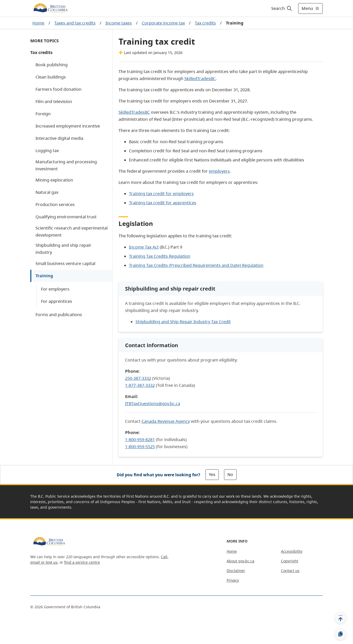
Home (38, 23)
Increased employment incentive (68, 126)
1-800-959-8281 (140, 440)
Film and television (54, 101)
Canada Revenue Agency (166, 421)
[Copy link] (340, 634)
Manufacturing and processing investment (66, 165)
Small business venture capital (65, 263)
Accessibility (292, 551)
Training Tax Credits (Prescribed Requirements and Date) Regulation (196, 265)
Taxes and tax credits (75, 23)
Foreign (43, 114)
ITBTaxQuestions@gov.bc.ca (153, 404)
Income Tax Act (144, 247)
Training (44, 276)
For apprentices (57, 301)
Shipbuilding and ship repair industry (63, 249)
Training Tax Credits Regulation (160, 256)
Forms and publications (59, 315)
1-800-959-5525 (140, 447)
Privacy (233, 580)
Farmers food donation (58, 89)
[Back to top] (340, 618)
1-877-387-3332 (140, 385)
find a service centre (82, 562)
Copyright (290, 561)
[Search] (282, 8)
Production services (55, 204)
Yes (212, 474)
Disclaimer (236, 571)
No (230, 474)
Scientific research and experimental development (72, 231)
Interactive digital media (59, 138)
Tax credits (205, 23)
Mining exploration (54, 180)
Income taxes (119, 23)
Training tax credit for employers (161, 194)
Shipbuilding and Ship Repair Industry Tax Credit (183, 322)
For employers (55, 289)
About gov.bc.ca (240, 561)
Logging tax (47, 151)
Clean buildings (51, 77)
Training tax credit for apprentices (163, 203)
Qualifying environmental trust (66, 217)
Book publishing (52, 65)
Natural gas (47, 192)
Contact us (290, 571)
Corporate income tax (163, 23)
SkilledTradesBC (200, 79)
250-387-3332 (138, 378)
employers (219, 171)
